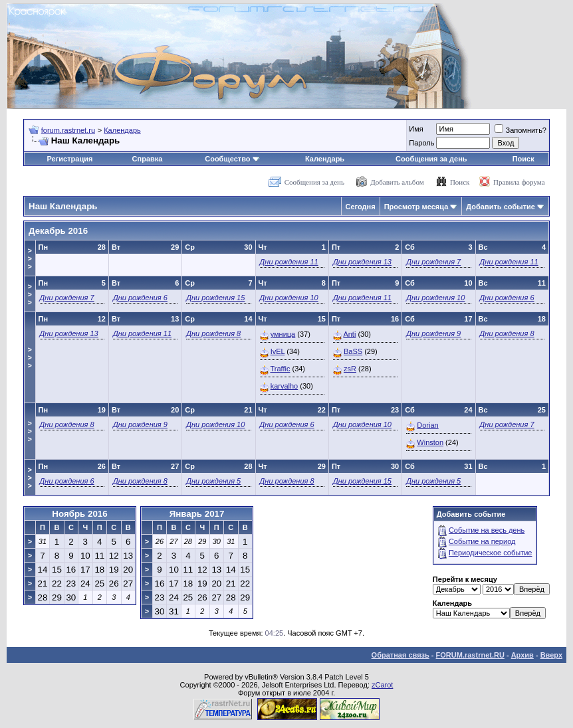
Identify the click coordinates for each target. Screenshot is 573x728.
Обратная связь (401, 655)
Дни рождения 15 (215, 298)
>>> (30, 258)
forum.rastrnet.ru (68, 130)
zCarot (382, 685)
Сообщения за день (431, 159)
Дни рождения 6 (140, 298)
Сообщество (232, 159)
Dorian (427, 425)
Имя (416, 129)
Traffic (280, 369)
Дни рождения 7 (433, 262)
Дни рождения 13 (362, 262)
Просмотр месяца (416, 207)
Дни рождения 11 (289, 262)
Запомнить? (520, 130)
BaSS (353, 351)
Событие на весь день (487, 530)
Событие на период (482, 541)
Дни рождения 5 (213, 481)
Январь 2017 (197, 514)
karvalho (285, 386)
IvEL (278, 351)
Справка (148, 159)
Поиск (523, 159)
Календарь (122, 130)
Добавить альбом (397, 182)
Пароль (421, 143)
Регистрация (70, 159)
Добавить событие (501, 207)
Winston (430, 442)
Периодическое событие (491, 553)
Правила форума (519, 182)
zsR (350, 369)
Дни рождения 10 (289, 298)
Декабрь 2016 (58, 231)
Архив (522, 655)
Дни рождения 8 (213, 333)
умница (283, 334)
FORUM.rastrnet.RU (470, 655)
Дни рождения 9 (433, 333)
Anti (349, 334)
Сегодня (361, 207)
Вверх (551, 655)
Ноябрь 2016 (79, 514)
